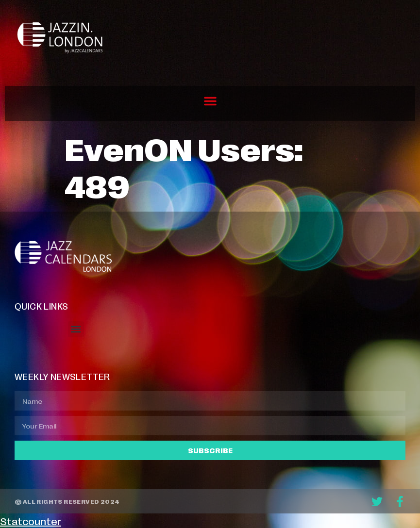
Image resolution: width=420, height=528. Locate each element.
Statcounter (31, 521)
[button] (210, 101)
